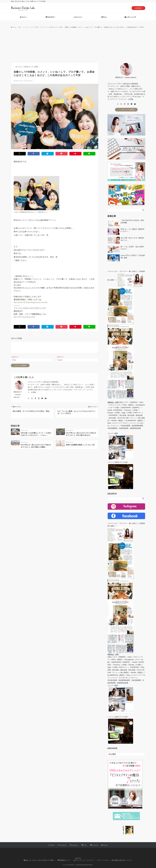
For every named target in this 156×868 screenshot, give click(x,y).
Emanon (90, 865)
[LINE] (132, 104)
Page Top (78, 858)
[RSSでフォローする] (104, 845)
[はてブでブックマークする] (48, 154)
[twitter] (121, 104)
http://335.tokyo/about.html (24, 317)
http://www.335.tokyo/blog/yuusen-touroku (31, 302)
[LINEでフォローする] (84, 845)
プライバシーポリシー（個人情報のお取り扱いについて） (115, 860)
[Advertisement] (78, 45)
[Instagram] (128, 104)
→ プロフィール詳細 (126, 110)
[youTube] (135, 104)
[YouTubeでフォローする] (94, 845)
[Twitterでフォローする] (52, 845)
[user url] (118, 104)
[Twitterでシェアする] (20, 154)
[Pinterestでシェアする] (75, 154)
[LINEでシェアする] (89, 154)
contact (138, 8)
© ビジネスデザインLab (71, 865)
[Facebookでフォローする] (62, 845)
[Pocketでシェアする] (62, 154)
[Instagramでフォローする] (74, 845)
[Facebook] (125, 104)
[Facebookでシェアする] (34, 154)
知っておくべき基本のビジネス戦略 (27, 67)
